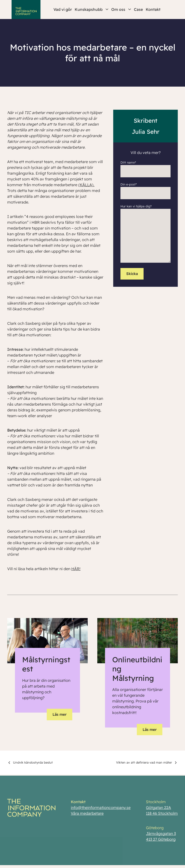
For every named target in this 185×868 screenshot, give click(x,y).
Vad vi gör (63, 9)
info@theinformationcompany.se (101, 809)
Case (138, 9)
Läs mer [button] (59, 714)
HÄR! (76, 569)
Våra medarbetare (87, 815)
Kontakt (153, 9)
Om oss (121, 9)
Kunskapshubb (92, 9)
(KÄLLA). (86, 185)
